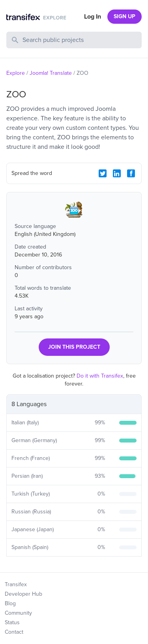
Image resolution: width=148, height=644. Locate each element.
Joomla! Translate (51, 73)
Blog (10, 603)
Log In (93, 17)
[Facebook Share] (131, 173)
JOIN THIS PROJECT (74, 347)
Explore (16, 73)
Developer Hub (23, 594)
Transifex (16, 584)
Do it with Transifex (100, 376)
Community (18, 613)
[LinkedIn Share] (117, 173)
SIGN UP (125, 16)
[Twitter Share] (103, 173)
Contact (14, 632)
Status (12, 622)
